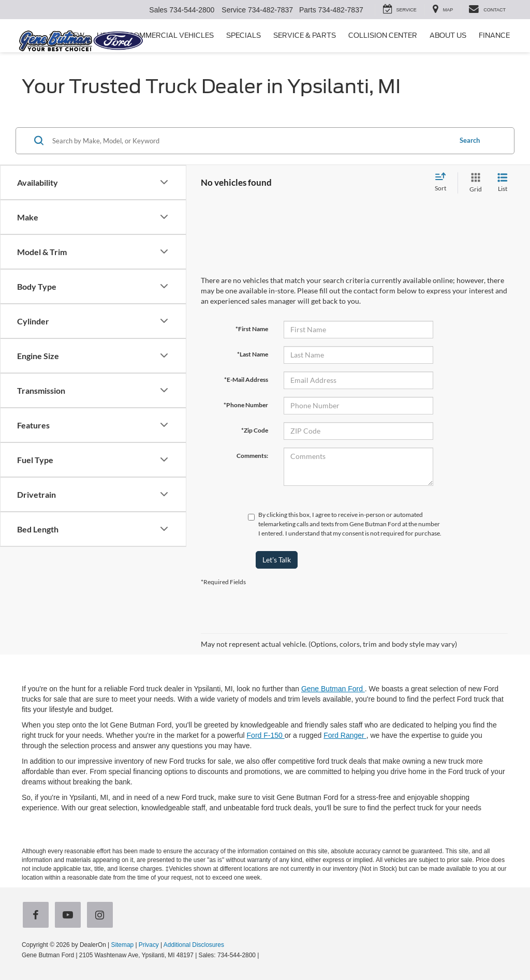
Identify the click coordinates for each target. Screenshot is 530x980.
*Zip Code (255, 430)
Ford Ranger (345, 735)
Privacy (149, 945)
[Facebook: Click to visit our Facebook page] (38, 916)
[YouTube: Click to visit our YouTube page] (70, 916)
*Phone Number (246, 405)
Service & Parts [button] (305, 35)
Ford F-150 (266, 735)
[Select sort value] (444, 183)
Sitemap (122, 945)
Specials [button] (244, 35)
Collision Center (383, 35)
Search (470, 140)
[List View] (503, 183)
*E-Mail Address (246, 380)
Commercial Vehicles (171, 35)
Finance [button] (494, 35)
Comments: (252, 456)
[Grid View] (474, 183)
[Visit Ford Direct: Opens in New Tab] (264, 955)
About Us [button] (448, 35)
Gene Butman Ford (333, 689)
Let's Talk (277, 560)
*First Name (252, 329)
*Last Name (253, 354)
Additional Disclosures (194, 945)
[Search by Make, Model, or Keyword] (250, 141)
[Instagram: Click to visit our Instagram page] (102, 916)
